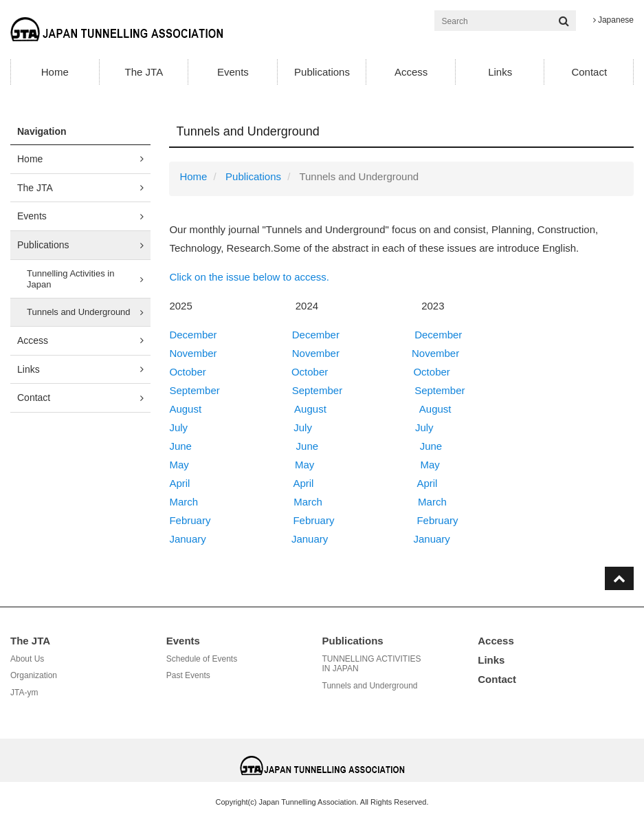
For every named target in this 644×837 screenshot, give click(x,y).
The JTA (144, 72)
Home (55, 72)
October (187, 372)
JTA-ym (24, 693)
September (194, 390)
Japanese (613, 20)
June (180, 446)
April (179, 483)
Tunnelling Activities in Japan (70, 279)
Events (233, 72)
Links (500, 72)
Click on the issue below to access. (249, 277)
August (185, 409)
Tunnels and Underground (79, 312)
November (193, 353)
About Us (27, 659)
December (193, 335)
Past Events (188, 675)
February (190, 520)
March (184, 502)
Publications (322, 72)
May (179, 465)
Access (411, 72)
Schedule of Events (202, 659)
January (187, 539)
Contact (589, 72)
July (178, 427)
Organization (34, 675)
